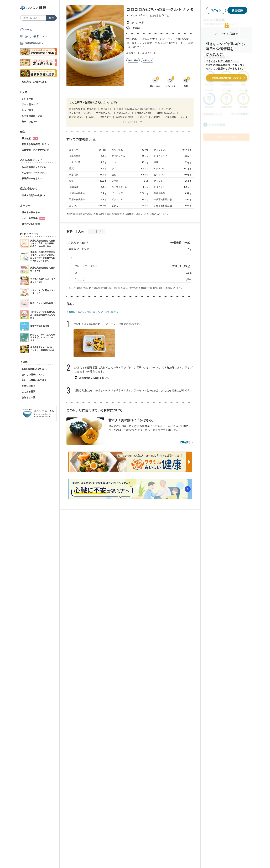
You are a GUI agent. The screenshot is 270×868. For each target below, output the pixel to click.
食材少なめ (148, 60)
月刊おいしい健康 (31, 224)
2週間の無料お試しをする (227, 78)
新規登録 (237, 10)
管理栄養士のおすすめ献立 (35, 150)
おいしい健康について (36, 36)
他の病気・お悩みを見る (34, 82)
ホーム (28, 30)
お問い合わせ (29, 386)
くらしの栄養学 (33, 218)
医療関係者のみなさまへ (34, 369)
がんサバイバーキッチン (34, 173)
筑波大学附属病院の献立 (34, 144)
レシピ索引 (27, 110)
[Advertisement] (135, 860)
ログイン (216, 10)
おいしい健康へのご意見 (34, 380)
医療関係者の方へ (34, 43)
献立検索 (30, 138)
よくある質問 (29, 391)
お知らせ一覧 (29, 397)
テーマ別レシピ (30, 104)
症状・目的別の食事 (32, 195)
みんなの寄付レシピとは (34, 167)
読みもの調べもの (31, 212)
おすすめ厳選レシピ (32, 116)
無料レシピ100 (29, 122)
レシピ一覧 (27, 99)
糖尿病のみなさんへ (32, 178)
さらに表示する (130, 122)
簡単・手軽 (133, 60)
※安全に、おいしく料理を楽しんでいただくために (92, 312)
